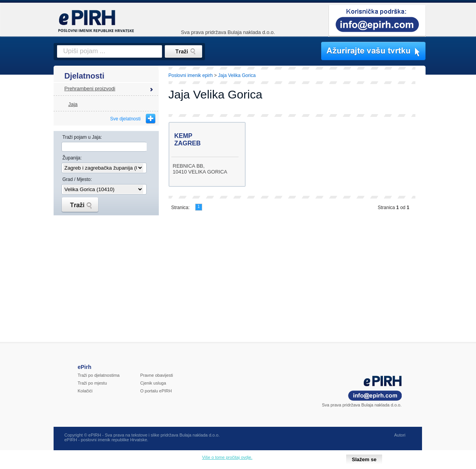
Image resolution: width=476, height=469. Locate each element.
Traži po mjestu (93, 383)
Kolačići (85, 391)
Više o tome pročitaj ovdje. (227, 457)
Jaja (73, 104)
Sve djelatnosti (125, 119)
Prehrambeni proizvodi (90, 89)
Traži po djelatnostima (99, 375)
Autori (400, 435)
